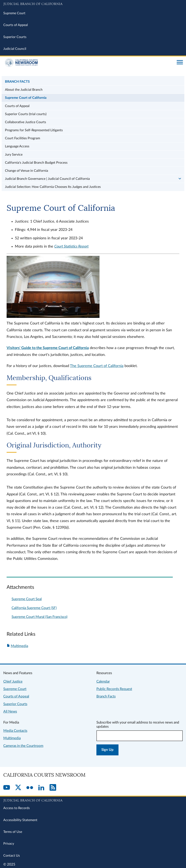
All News (10, 711)
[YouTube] (7, 788)
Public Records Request (114, 689)
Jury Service (14, 155)
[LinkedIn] (41, 788)
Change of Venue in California (27, 171)
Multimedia (19, 646)
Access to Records (17, 808)
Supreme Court (14, 13)
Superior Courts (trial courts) (26, 114)
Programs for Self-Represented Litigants (34, 130)
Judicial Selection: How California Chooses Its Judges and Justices (53, 187)
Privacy (9, 844)
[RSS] (53, 788)
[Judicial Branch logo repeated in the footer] (93, 800)
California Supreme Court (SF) (34, 608)
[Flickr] (30, 788)
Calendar (103, 681)
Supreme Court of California (26, 98)
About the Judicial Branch (24, 90)
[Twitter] (18, 788)
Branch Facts (17, 82)
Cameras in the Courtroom (23, 746)
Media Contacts (15, 731)
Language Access (17, 146)
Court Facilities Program (23, 138)
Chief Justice (13, 681)
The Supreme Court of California (97, 366)
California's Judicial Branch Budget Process (36, 163)
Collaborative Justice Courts (25, 122)
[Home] (88, 63)
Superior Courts (15, 37)
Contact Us (12, 856)
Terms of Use (13, 832)
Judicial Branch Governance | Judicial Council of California (47, 179)
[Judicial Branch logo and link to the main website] (93, 4)
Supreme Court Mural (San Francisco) (40, 617)
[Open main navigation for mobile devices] (180, 63)
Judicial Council (15, 49)
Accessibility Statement (20, 820)
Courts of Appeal (16, 25)
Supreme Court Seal (27, 599)
